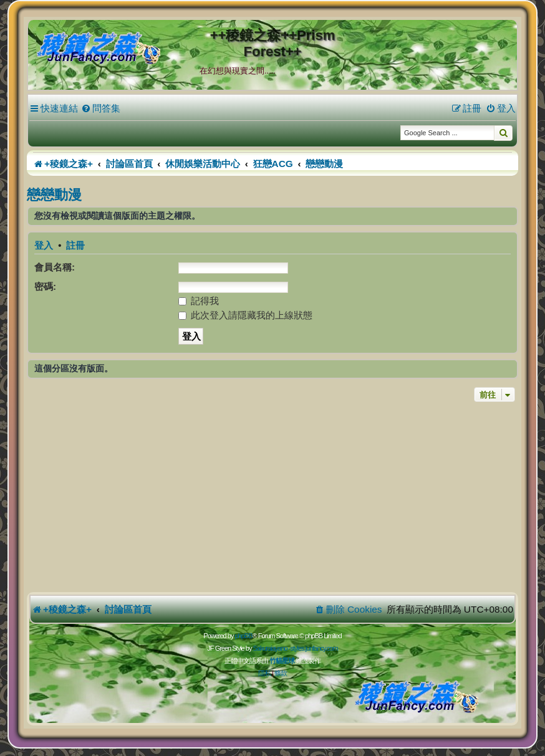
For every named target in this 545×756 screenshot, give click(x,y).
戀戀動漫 (54, 195)
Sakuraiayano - (271, 648)
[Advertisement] (272, 499)
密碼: (45, 286)
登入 (44, 246)
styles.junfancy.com (314, 648)
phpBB (243, 636)
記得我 (199, 301)
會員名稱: (55, 267)
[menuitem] (101, 108)
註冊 (75, 246)
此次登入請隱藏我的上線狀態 (245, 315)
